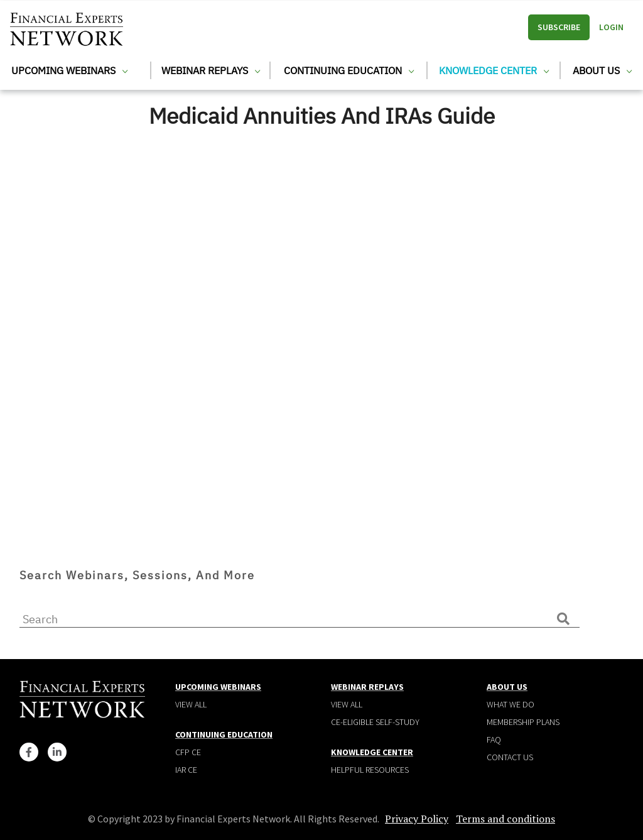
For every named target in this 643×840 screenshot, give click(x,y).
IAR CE (186, 770)
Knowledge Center (494, 70)
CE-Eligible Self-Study (375, 722)
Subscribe (559, 27)
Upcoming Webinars (69, 70)
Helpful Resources (370, 770)
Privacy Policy (417, 819)
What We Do (511, 704)
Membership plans (523, 722)
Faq (494, 739)
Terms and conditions (505, 819)
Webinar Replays (211, 70)
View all (191, 704)
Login (611, 27)
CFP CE (188, 752)
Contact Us (510, 757)
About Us (602, 70)
